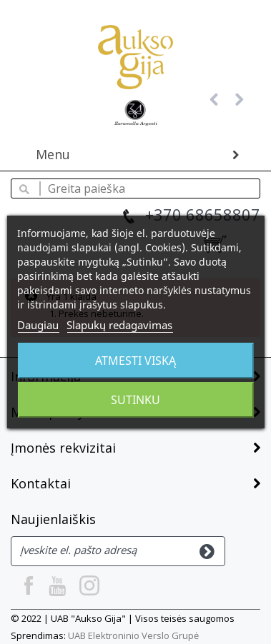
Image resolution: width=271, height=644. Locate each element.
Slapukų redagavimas (119, 325)
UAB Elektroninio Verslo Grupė (133, 635)
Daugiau (38, 325)
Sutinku (135, 400)
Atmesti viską (135, 361)
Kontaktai (41, 483)
